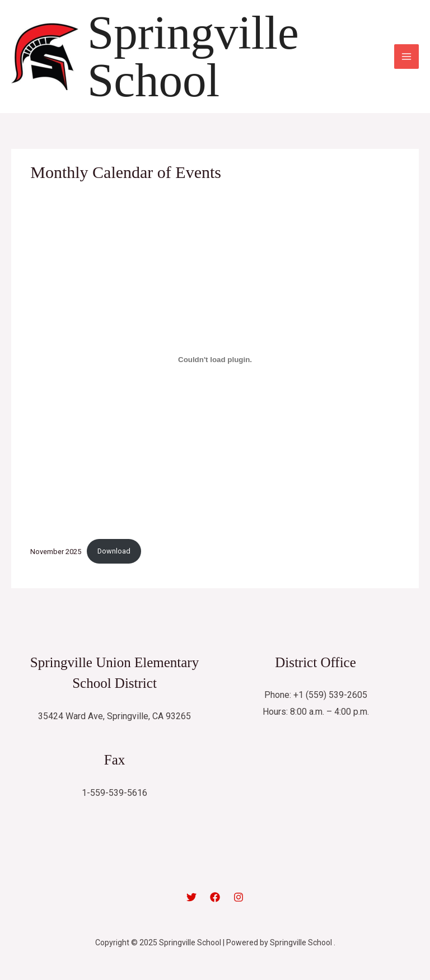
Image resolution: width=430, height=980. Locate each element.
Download (114, 551)
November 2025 (56, 551)
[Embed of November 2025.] (215, 359)
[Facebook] (215, 897)
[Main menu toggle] (406, 57)
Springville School (193, 56)
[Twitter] (191, 897)
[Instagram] (239, 897)
